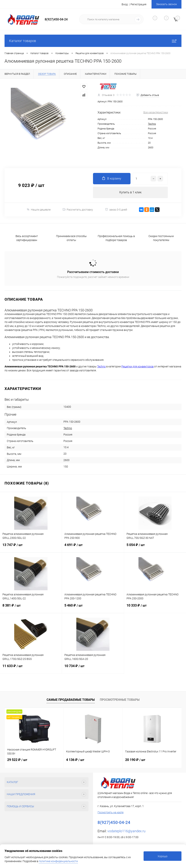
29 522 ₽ (17, 760)
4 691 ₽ (93, 548)
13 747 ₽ (31, 548)
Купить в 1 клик (130, 192)
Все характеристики (156, 112)
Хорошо (163, 856)
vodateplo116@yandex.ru (126, 831)
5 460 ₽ (93, 608)
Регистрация (138, 4)
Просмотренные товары (120, 700)
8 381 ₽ (31, 608)
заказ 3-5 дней (116, 210)
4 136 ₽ (75, 760)
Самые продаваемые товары (71, 700)
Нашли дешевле (39, 210)
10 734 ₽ (93, 669)
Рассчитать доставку (78, 210)
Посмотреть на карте (111, 812)
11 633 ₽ (31, 669)
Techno (152, 124)
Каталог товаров (93, 41)
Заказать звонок (166, 4)
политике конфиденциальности (58, 861)
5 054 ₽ (155, 548)
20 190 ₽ (135, 760)
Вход (125, 4)
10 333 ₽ (155, 608)
